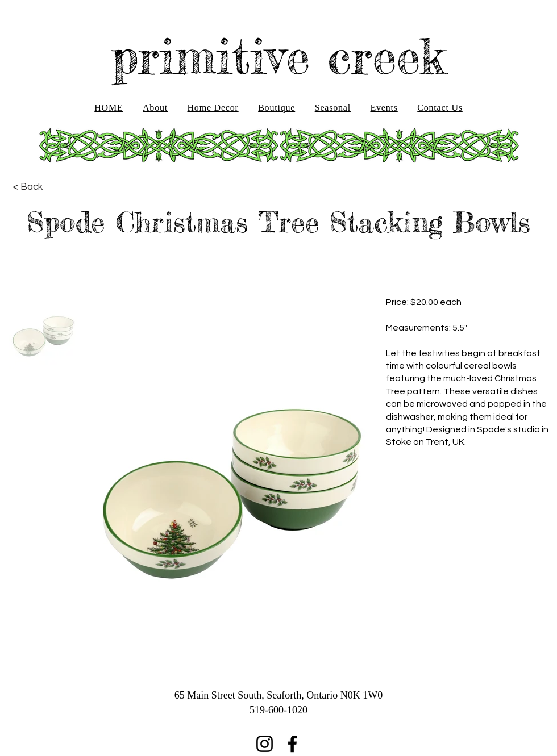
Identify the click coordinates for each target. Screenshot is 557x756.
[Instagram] (265, 744)
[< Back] (28, 187)
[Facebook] (292, 744)
